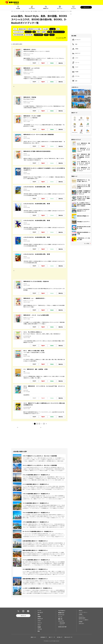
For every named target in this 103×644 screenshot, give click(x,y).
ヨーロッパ (76, 40)
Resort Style (28, 32)
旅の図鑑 (50, 32)
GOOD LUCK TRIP (62, 627)
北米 (75, 44)
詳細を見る (61, 63)
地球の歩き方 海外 (22, 29)
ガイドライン (81, 616)
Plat (58, 29)
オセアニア (76, 53)
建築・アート (81, 120)
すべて (15, 29)
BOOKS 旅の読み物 (39, 35)
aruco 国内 (52, 29)
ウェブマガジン (32, 8)
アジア (75, 67)
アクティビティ (75, 132)
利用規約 (81, 614)
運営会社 (81, 610)
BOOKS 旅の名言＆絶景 (18, 35)
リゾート (76, 63)
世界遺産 (81, 126)
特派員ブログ (46, 8)
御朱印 (39, 32)
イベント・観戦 (75, 126)
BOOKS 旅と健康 (29, 35)
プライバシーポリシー (83, 612)
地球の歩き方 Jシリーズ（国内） (35, 29)
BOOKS (46, 35)
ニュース (60, 617)
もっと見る (87, 243)
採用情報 (81, 622)
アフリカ (76, 76)
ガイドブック (60, 8)
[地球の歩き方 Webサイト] (12, 2)
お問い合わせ (81, 623)
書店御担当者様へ (82, 618)
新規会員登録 (62, 623)
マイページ (86, 7)
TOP (12, 11)
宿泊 (88, 120)
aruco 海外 (46, 29)
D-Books (52, 35)
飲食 (75, 120)
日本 (75, 81)
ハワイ (75, 58)
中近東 (75, 72)
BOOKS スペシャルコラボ (59, 32)
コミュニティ (73, 8)
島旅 (34, 32)
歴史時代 (44, 32)
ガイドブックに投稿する (84, 620)
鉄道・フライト (81, 133)
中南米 (75, 49)
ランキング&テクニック (18, 32)
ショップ (88, 132)
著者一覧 (60, 619)
